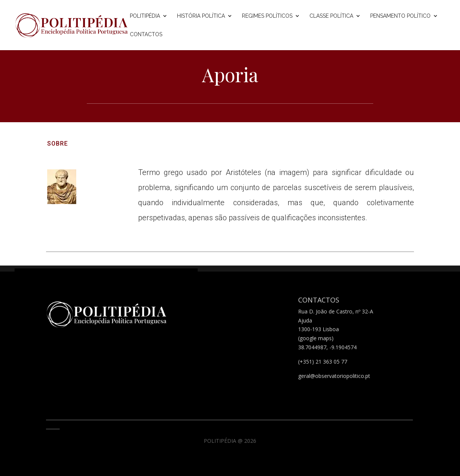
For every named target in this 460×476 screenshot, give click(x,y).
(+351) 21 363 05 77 (323, 362)
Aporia (230, 74)
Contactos (146, 35)
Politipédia (145, 16)
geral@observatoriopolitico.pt (334, 376)
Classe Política (331, 16)
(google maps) (316, 338)
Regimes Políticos (267, 16)
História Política (201, 16)
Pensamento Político (400, 16)
